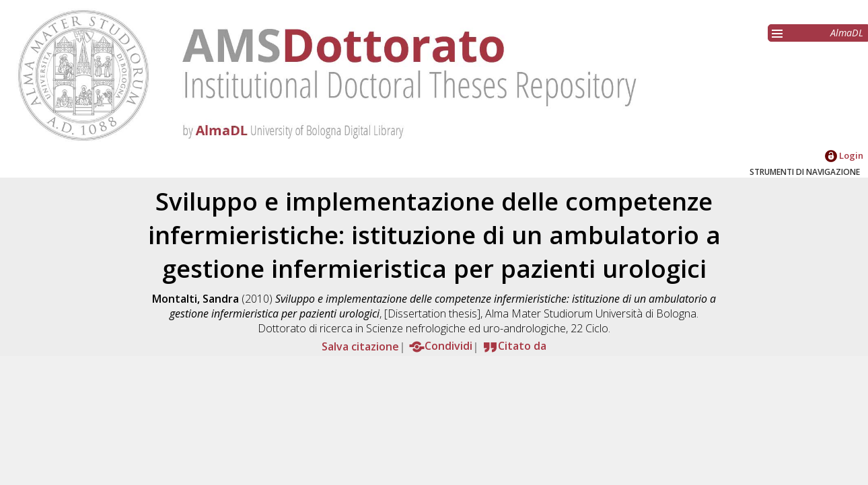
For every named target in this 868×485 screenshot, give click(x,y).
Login (844, 155)
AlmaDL (847, 33)
